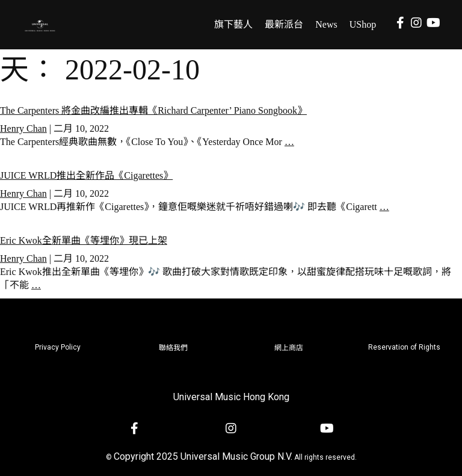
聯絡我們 (173, 348)
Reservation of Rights (404, 347)
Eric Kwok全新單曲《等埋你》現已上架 (84, 240)
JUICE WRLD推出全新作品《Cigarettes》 (86, 175)
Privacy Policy (58, 347)
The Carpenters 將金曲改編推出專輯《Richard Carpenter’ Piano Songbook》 (153, 110)
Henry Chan (23, 128)
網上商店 (289, 348)
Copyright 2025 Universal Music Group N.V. (203, 456)
